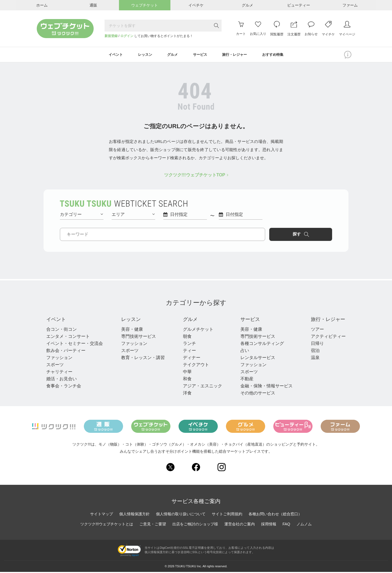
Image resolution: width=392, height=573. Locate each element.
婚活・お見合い (62, 380)
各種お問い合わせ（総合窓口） (275, 515)
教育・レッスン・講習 (142, 359)
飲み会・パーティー (66, 352)
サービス (249, 320)
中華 (186, 373)
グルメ (189, 320)
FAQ (286, 525)
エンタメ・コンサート (68, 337)
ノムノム (304, 525)
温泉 (312, 359)
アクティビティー (325, 337)
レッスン (131, 320)
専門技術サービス (138, 337)
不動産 (244, 380)
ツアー (314, 330)
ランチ (188, 344)
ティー (188, 352)
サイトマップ (102, 515)
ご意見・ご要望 (153, 525)
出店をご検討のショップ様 (195, 525)
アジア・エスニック (201, 387)
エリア (133, 215)
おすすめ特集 (277, 55)
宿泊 (312, 352)
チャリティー (59, 373)
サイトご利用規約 (227, 515)
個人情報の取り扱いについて (181, 515)
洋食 (186, 394)
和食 (186, 380)
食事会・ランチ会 (64, 387)
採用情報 (269, 525)
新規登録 (111, 36)
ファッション (59, 359)
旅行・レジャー (327, 320)
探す (309, 235)
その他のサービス (255, 394)
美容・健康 (131, 330)
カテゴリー (81, 215)
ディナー (190, 359)
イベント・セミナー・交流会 (75, 344)
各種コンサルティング (260, 344)
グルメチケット (197, 330)
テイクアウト (194, 366)
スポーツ (55, 366)
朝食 (186, 337)
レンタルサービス (255, 359)
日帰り (314, 344)
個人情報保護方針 (134, 515)
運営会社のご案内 (240, 525)
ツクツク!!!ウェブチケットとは (107, 525)
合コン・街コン (62, 330)
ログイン (127, 36)
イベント (57, 320)
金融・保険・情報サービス (264, 387)
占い (242, 352)
